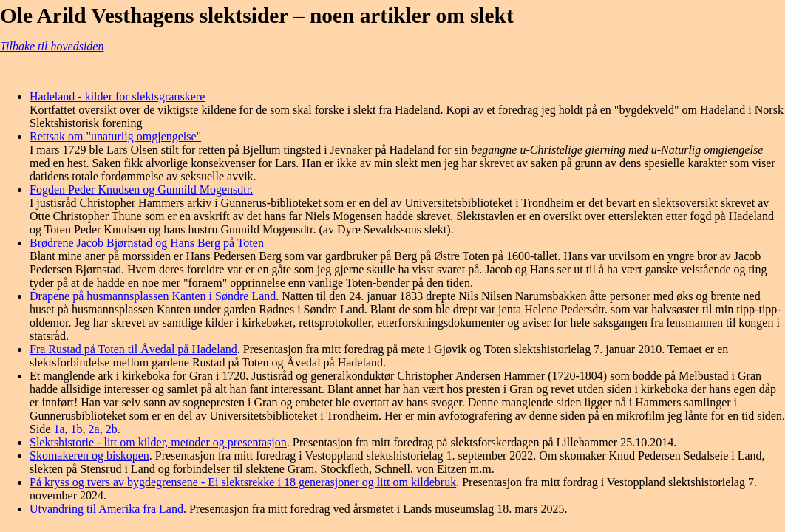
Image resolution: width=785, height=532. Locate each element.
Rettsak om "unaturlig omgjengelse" (115, 136)
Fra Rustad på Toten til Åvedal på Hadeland (133, 349)
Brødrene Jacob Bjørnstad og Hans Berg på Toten (147, 243)
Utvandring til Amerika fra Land (106, 509)
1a (59, 429)
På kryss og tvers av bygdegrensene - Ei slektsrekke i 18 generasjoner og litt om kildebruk (243, 482)
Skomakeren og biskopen (89, 456)
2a (94, 429)
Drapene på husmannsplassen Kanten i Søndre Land (153, 296)
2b (112, 429)
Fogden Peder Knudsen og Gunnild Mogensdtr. (141, 190)
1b (77, 429)
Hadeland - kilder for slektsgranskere (117, 96)
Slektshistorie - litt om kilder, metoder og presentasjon (158, 442)
